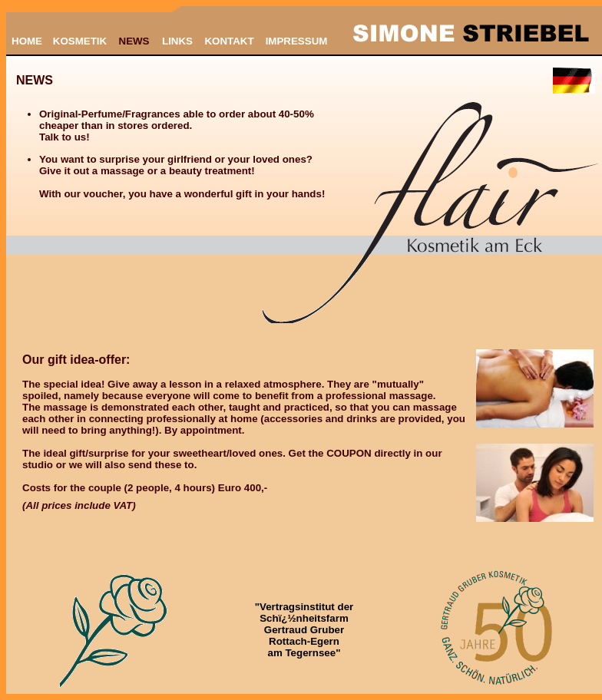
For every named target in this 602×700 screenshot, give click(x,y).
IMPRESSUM (297, 41)
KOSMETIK (80, 41)
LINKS (177, 41)
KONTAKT (229, 41)
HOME (27, 41)
